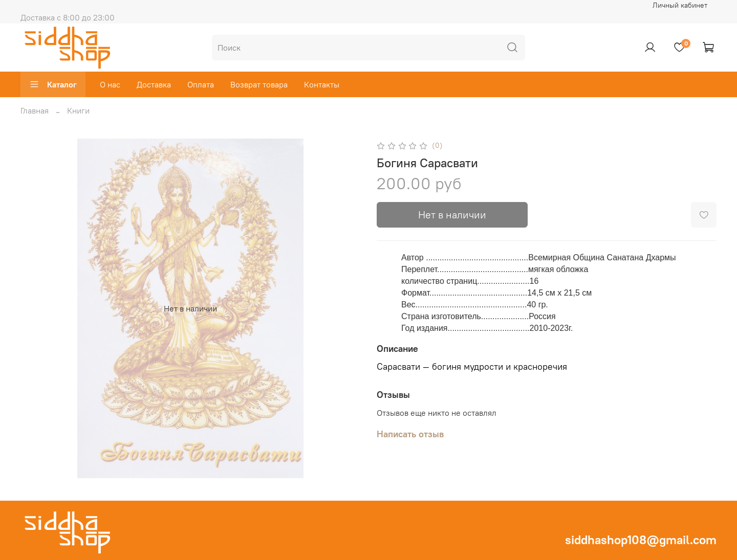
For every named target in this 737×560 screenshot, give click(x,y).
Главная (35, 110)
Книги (78, 110)
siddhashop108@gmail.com (641, 540)
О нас (110, 84)
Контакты (322, 84)
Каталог (53, 84)
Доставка (154, 84)
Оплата (201, 84)
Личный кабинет (680, 5)
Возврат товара (259, 84)
